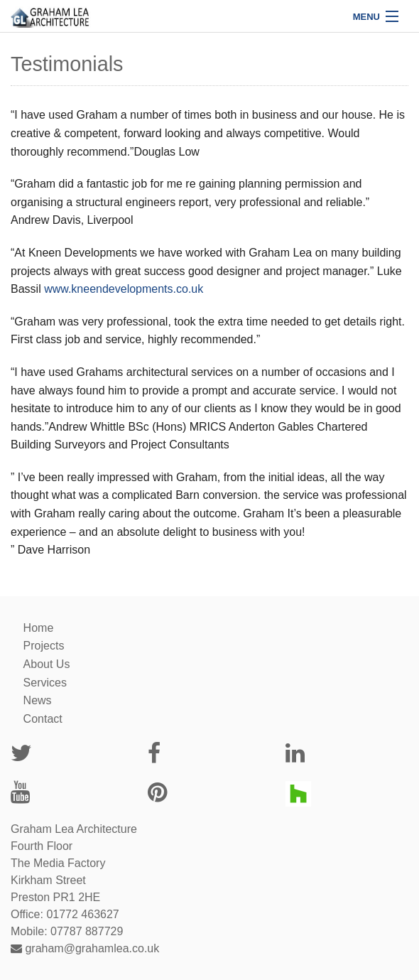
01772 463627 (82, 914)
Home (39, 628)
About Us (47, 664)
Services (45, 683)
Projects (44, 646)
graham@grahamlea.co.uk (85, 948)
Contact (43, 719)
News (38, 700)
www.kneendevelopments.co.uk (124, 289)
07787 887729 (87, 931)
